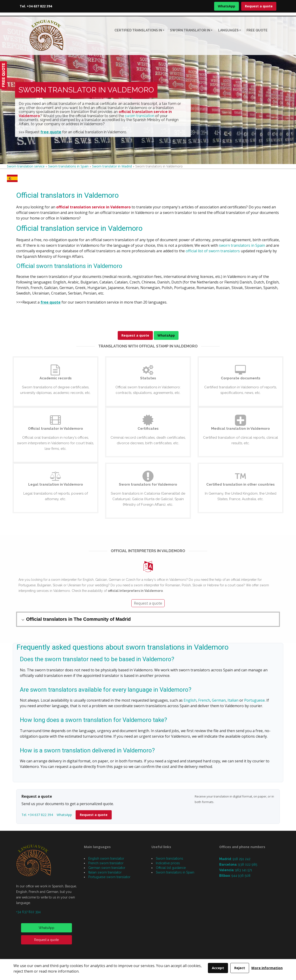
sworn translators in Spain (242, 245)
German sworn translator (107, 868)
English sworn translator (106, 858)
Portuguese (254, 700)
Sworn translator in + (191, 30)
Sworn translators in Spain (175, 872)
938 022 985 (248, 864)
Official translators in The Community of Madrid (78, 619)
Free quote (257, 30)
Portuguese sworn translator (109, 877)
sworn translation (140, 116)
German (219, 700)
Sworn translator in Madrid (112, 166)
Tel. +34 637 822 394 (36, 6)
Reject (240, 968)
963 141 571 (244, 870)
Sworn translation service (26, 166)
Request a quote (259, 6)
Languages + (230, 30)
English (190, 700)
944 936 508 (241, 876)
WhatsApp (227, 6)
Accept (218, 968)
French (204, 700)
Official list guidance (171, 868)
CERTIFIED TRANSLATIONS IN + (139, 30)
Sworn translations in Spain (68, 166)
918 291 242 (242, 859)
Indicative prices (168, 863)
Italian (233, 700)
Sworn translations (170, 858)
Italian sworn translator (105, 872)
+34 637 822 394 (28, 912)
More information (267, 968)
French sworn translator (106, 863)
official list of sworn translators (213, 251)
